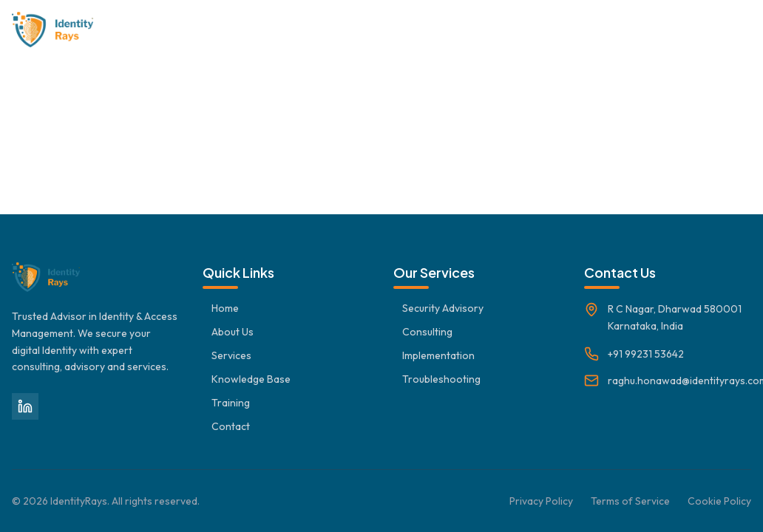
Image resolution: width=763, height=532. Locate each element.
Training (659, 30)
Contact (728, 30)
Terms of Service (630, 501)
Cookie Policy (719, 501)
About (300, 30)
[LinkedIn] (25, 406)
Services (363, 30)
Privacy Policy (541, 501)
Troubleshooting (569, 30)
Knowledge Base (455, 30)
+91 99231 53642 (646, 354)
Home (243, 30)
